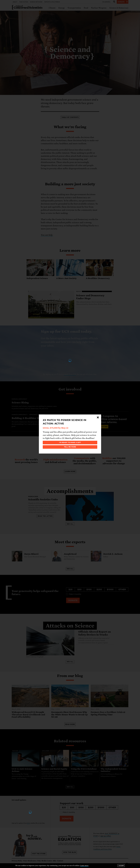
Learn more (84, 866)
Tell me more (70, 447)
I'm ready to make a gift (70, 443)
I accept (121, 866)
